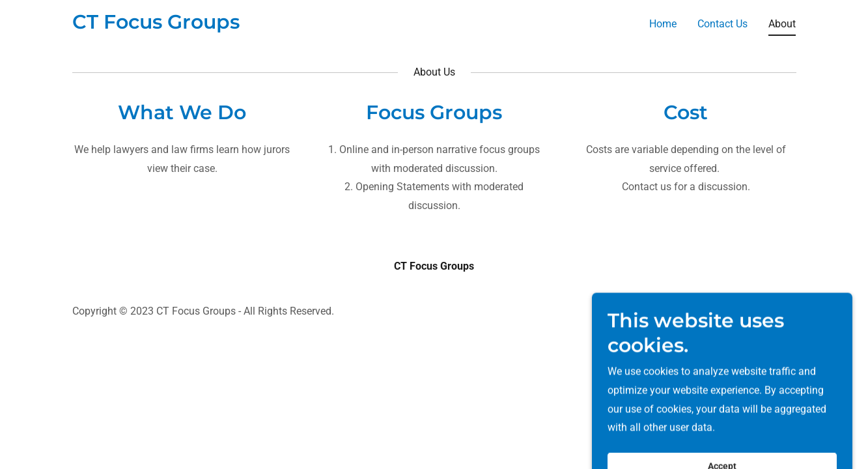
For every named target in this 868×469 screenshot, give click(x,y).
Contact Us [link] (722, 24)
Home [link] (663, 24)
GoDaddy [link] (775, 311)
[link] (156, 25)
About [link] (782, 24)
